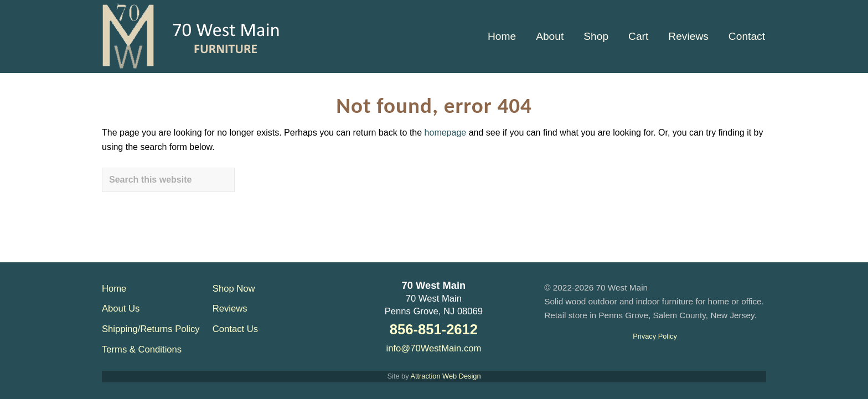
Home (114, 289)
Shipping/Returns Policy (151, 329)
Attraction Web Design (445, 376)
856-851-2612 (434, 329)
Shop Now (234, 289)
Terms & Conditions (142, 349)
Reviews (230, 309)
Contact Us (235, 329)
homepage (446, 133)
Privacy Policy (655, 336)
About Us (121, 309)
